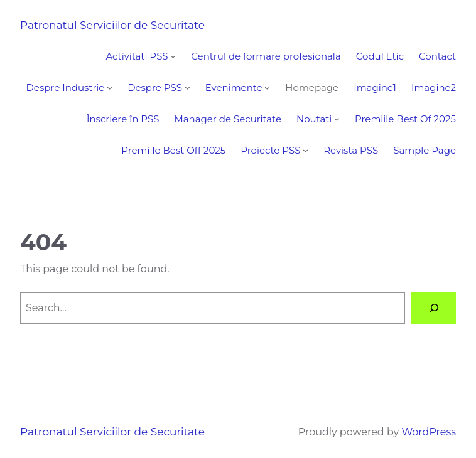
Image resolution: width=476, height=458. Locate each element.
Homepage (312, 88)
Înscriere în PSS (123, 119)
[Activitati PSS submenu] (173, 56)
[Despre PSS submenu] (187, 88)
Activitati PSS (137, 56)
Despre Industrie (65, 88)
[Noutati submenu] (337, 119)
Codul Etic (380, 56)
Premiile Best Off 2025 (173, 150)
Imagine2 (434, 88)
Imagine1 (375, 88)
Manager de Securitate (228, 119)
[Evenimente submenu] (267, 88)
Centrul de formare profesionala (266, 56)
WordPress (429, 432)
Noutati (314, 119)
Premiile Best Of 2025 (405, 119)
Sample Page (425, 150)
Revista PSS (351, 150)
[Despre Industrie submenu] (110, 88)
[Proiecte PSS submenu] (306, 150)
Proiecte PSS (270, 150)
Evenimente (234, 88)
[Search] (434, 308)
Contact (437, 56)
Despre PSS (155, 88)
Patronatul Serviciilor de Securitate (112, 25)
